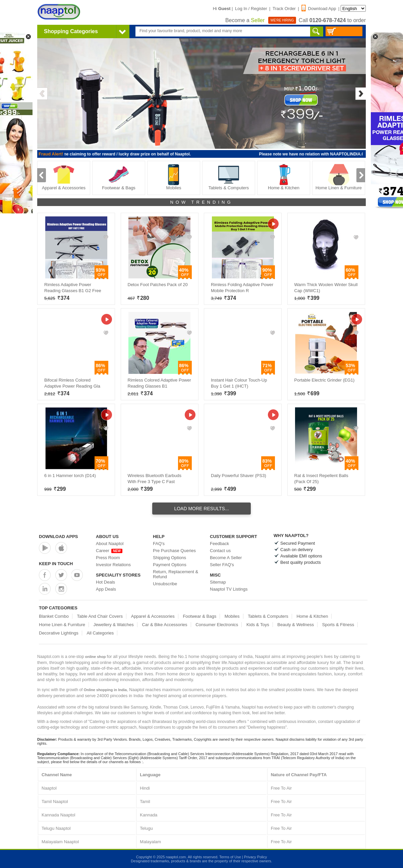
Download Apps (59, 537)
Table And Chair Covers (100, 616)
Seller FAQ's (222, 565)
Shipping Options (169, 558)
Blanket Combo (54, 616)
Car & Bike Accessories (164, 625)
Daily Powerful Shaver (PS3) (239, 476)
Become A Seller (226, 558)
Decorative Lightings (59, 633)
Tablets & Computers (229, 177)
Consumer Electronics (217, 625)
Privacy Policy (255, 857)
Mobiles (174, 177)
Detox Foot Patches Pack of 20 (158, 285)
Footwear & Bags (119, 177)
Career (109, 551)
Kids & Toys (258, 625)
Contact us (220, 551)
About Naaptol (110, 544)
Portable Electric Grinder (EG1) (325, 380)
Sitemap (218, 582)
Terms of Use (230, 857)
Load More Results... (201, 509)
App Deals (106, 589)
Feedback (219, 544)
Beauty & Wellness (296, 625)
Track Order (284, 9)
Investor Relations (113, 565)
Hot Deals (105, 582)
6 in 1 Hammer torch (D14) (70, 476)
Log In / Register (251, 9)
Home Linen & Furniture (339, 177)
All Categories (100, 633)
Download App (319, 9)
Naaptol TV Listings (229, 589)
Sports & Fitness (338, 625)
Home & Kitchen (284, 177)
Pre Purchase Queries (174, 551)
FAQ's (159, 544)
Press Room (108, 558)
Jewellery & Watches (114, 625)
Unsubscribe (165, 584)
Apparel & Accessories (64, 177)
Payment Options (170, 565)
